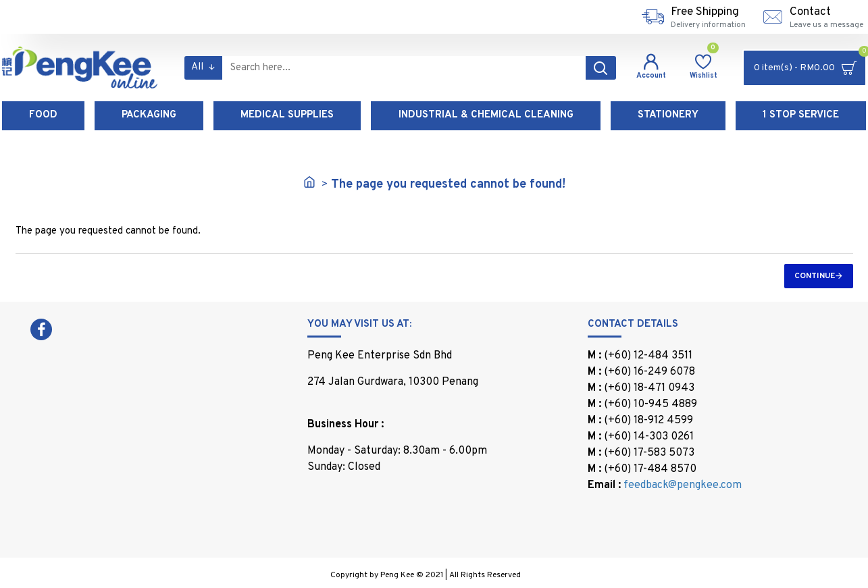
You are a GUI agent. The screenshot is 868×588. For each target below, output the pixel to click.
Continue (815, 276)
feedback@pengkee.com (683, 485)
